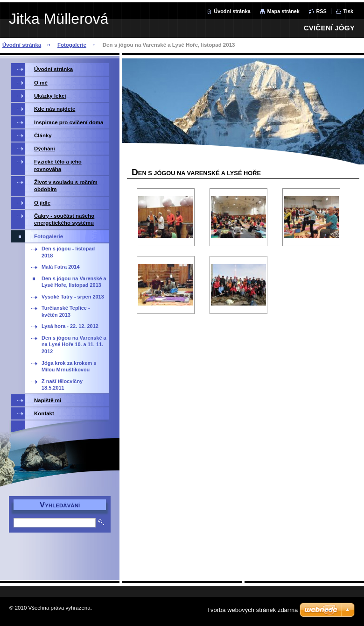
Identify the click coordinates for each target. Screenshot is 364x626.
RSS (321, 11)
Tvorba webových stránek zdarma (252, 610)
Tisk (348, 11)
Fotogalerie (72, 45)
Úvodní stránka (232, 11)
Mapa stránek (283, 11)
